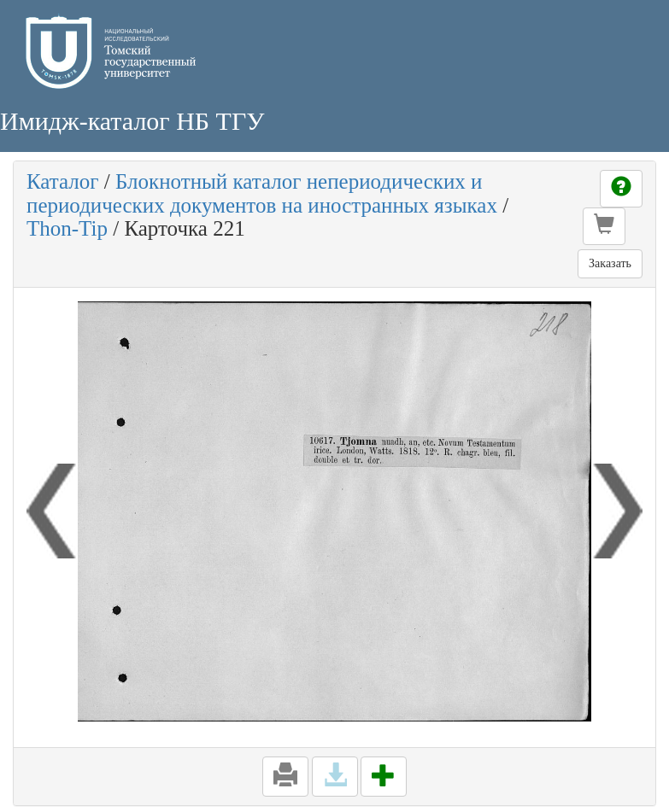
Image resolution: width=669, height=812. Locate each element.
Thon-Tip (67, 228)
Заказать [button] (610, 263)
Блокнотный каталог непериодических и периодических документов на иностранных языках (262, 193)
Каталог (63, 181)
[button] (604, 226)
